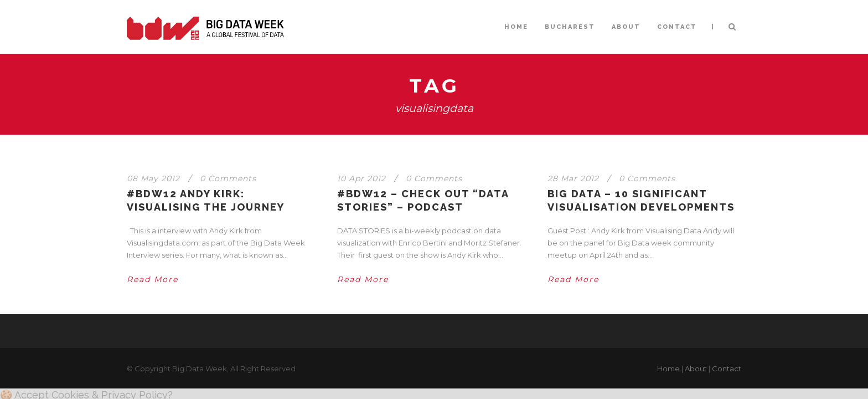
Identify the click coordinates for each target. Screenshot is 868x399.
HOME (516, 27)
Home (668, 369)
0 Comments (228, 178)
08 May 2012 (153, 178)
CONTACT (677, 27)
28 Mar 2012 (573, 178)
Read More (153, 279)
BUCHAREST (570, 27)
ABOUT (626, 27)
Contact (727, 369)
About (696, 369)
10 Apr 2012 (361, 178)
